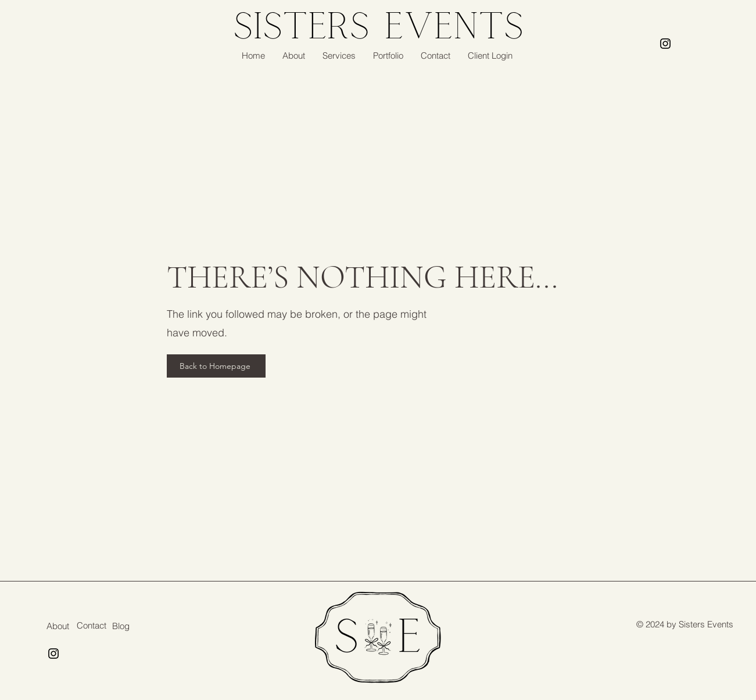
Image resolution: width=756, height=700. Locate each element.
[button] (339, 56)
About (58, 626)
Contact (92, 625)
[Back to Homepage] (216, 366)
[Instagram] (665, 44)
